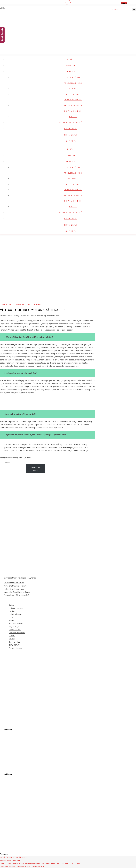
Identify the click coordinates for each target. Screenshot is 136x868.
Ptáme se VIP (15, 630)
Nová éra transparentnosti (15, 586)
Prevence (73, 89)
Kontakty (70, 141)
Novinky (71, 65)
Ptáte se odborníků (71, 123)
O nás (70, 59)
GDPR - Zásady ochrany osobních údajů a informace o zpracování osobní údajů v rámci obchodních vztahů (40, 863)
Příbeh (12, 620)
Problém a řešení (73, 83)
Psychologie (73, 94)
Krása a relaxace (73, 105)
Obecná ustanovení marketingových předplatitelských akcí (22, 866)
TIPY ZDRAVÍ (71, 135)
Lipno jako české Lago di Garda (17, 592)
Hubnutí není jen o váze (14, 589)
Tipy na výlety (73, 77)
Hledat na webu (36, 469)
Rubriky (70, 72)
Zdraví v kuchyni (73, 100)
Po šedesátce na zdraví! (14, 583)
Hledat (7, 463)
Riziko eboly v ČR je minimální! (16, 595)
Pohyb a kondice (73, 111)
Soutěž (73, 117)
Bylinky (12, 605)
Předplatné (70, 129)
